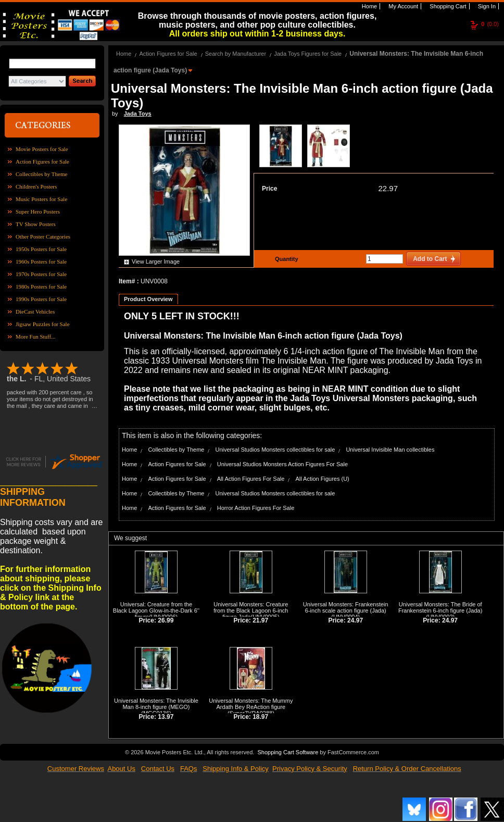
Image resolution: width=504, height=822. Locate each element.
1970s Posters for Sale (41, 274)
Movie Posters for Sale (42, 149)
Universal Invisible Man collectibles (390, 450)
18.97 (260, 717)
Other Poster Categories (43, 236)
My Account (402, 6)
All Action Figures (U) (322, 479)
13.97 (166, 717)
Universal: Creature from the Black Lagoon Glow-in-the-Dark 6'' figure (156, 611)
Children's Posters (36, 186)
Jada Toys (138, 114)
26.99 (166, 620)
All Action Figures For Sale (251, 479)
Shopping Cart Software (288, 752)
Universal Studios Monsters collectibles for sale (275, 450)
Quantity (285, 259)
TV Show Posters (36, 224)
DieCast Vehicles (35, 312)
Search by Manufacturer (236, 54)
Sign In (486, 6)
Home (369, 6)
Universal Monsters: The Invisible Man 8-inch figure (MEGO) (156, 704)
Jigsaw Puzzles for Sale (43, 324)
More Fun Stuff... (36, 337)
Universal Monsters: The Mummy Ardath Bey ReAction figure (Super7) (251, 707)
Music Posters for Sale (41, 199)
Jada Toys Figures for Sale (308, 54)
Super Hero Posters (38, 211)
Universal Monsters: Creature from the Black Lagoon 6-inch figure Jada (251, 611)
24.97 (355, 620)
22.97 (388, 188)
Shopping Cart (447, 6)
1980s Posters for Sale (41, 287)
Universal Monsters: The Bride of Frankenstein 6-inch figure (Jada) (440, 607)
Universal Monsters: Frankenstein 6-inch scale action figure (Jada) (346, 607)
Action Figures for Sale (42, 161)
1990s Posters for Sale (41, 299)
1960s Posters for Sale (41, 261)
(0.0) (490, 24)
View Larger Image (156, 261)
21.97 (260, 620)
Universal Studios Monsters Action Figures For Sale (282, 464)
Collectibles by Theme (41, 174)
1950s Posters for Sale (41, 249)
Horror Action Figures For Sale (256, 508)
